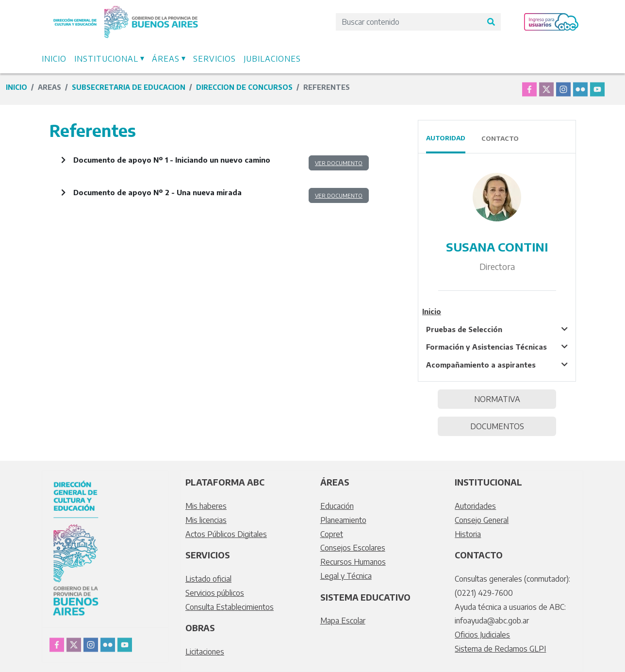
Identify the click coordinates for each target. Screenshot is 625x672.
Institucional (106, 59)
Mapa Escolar (343, 621)
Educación (337, 506)
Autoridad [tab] (446, 138)
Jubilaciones (272, 59)
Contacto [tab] (500, 138)
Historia (468, 534)
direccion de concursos (244, 87)
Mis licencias (206, 520)
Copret (332, 534)
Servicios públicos (215, 593)
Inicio (54, 59)
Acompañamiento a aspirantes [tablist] (481, 365)
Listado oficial (208, 579)
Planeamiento (343, 520)
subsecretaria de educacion (129, 87)
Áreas (166, 59)
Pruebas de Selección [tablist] (464, 329)
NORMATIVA (497, 399)
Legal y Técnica (346, 576)
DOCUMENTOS (497, 426)
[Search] (409, 22)
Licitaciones (205, 652)
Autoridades (475, 506)
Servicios (214, 59)
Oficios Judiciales (482, 635)
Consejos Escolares (353, 548)
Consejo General (482, 520)
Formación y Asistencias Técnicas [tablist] (486, 347)
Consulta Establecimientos (230, 607)
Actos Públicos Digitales (226, 534)
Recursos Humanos (353, 562)
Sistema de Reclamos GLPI (500, 649)
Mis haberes (206, 506)
